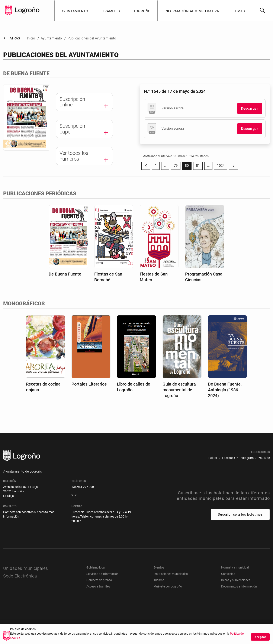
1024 (222, 167)
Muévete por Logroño (168, 586)
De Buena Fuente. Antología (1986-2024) (225, 390)
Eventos (159, 567)
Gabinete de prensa (99, 580)
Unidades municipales (26, 568)
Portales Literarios (89, 384)
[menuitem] (213, 458)
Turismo (159, 580)
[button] (75, 10)
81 (199, 167)
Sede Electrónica (20, 576)
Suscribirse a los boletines (240, 514)
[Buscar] (262, 10)
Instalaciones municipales (171, 574)
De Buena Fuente (65, 274)
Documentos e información (239, 586)
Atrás (12, 38)
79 (177, 167)
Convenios (228, 574)
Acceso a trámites (98, 586)
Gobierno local (96, 567)
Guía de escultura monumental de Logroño (179, 390)
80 (188, 167)
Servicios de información (102, 574)
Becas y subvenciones (236, 580)
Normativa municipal (235, 567)
